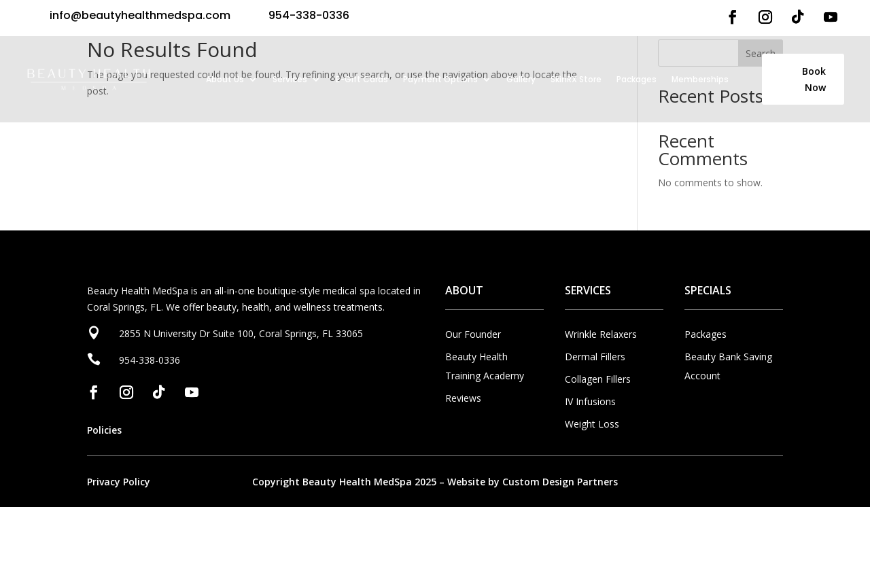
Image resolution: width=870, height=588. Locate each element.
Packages (637, 79)
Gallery (521, 79)
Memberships (700, 79)
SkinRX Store (576, 79)
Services (290, 79)
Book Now (814, 79)
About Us (225, 79)
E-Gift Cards (362, 79)
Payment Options (440, 79)
